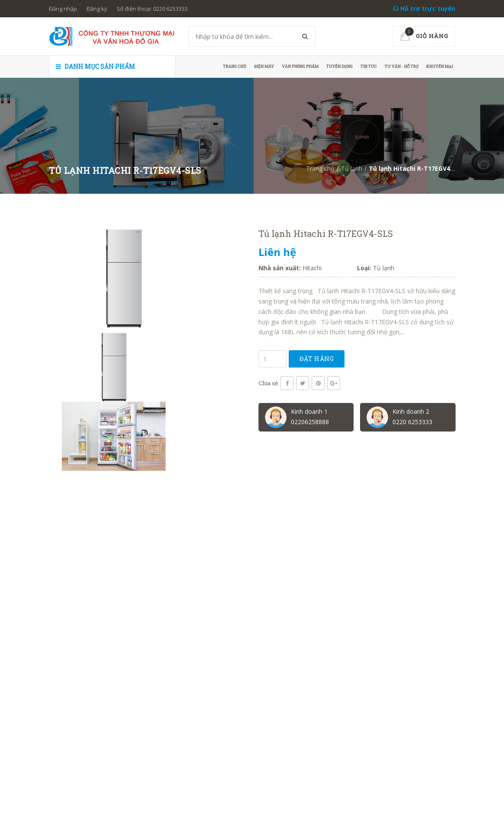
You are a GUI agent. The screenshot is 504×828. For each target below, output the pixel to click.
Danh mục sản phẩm (95, 66)
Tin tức (369, 66)
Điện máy (264, 66)
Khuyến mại (440, 66)
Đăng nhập (63, 9)
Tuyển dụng (340, 66)
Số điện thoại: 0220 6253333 (152, 9)
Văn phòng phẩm (300, 66)
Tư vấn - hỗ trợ (402, 66)
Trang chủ (235, 66)
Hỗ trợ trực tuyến (424, 8)
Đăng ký (97, 9)
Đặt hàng (317, 359)
